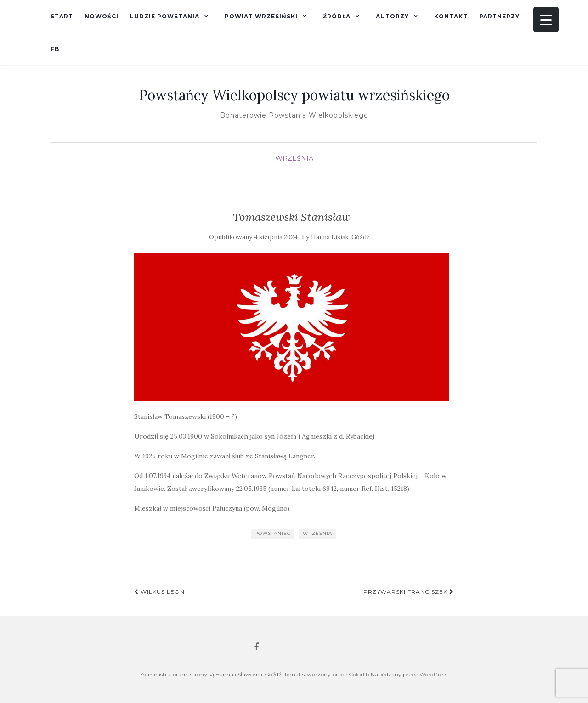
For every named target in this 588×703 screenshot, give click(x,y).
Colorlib (359, 674)
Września (294, 158)
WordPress (433, 674)
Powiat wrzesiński (261, 16)
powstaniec (273, 533)
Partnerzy (499, 16)
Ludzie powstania (165, 16)
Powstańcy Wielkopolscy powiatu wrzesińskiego (294, 95)
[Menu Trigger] (546, 20)
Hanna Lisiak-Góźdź (340, 237)
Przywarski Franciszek (409, 592)
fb (55, 49)
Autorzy (392, 16)
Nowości (102, 16)
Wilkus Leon (159, 592)
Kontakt (451, 16)
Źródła (337, 16)
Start (62, 16)
